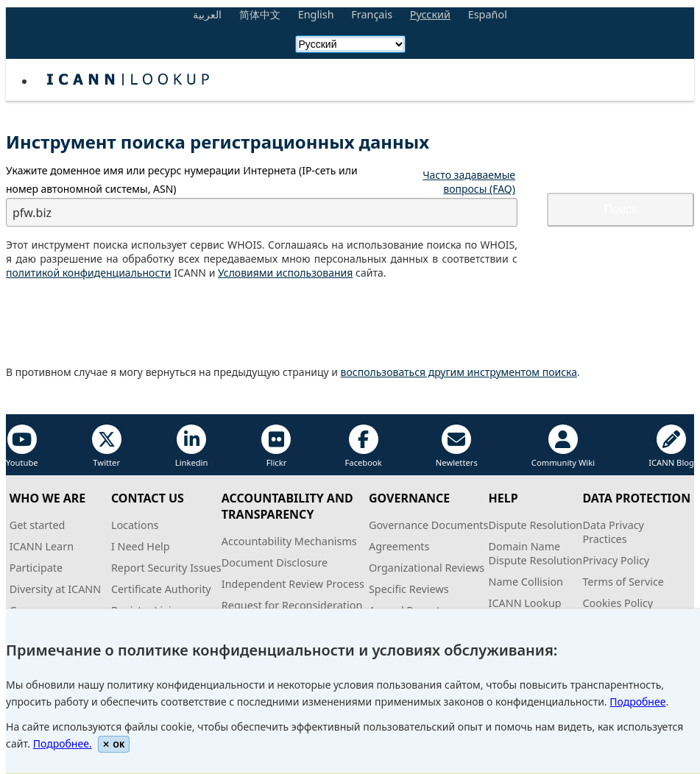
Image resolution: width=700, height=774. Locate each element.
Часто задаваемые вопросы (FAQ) (469, 182)
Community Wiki (563, 446)
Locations (135, 525)
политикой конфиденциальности (89, 273)
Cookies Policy (618, 603)
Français (372, 14)
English (316, 14)
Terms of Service (623, 582)
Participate (36, 568)
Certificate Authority (161, 589)
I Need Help (141, 546)
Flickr (276, 446)
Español (488, 14)
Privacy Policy (616, 560)
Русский (430, 14)
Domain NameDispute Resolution (536, 553)
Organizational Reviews (427, 568)
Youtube (22, 446)
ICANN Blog (671, 446)
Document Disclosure (275, 562)
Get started (38, 525)
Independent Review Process (293, 584)
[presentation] (118, 323)
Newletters (457, 446)
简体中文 (260, 14)
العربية (207, 14)
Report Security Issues (166, 568)
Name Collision (526, 582)
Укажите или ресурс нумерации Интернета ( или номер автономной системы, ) (182, 180)
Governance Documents (428, 525)
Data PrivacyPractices (613, 532)
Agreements (399, 546)
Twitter (107, 446)
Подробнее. (63, 743)
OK (114, 744)
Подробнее (637, 702)
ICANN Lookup (525, 603)
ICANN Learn (42, 546)
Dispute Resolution (536, 525)
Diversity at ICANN (56, 589)
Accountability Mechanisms (289, 541)
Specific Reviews (409, 589)
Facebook (364, 446)
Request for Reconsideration (292, 605)
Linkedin (192, 446)
